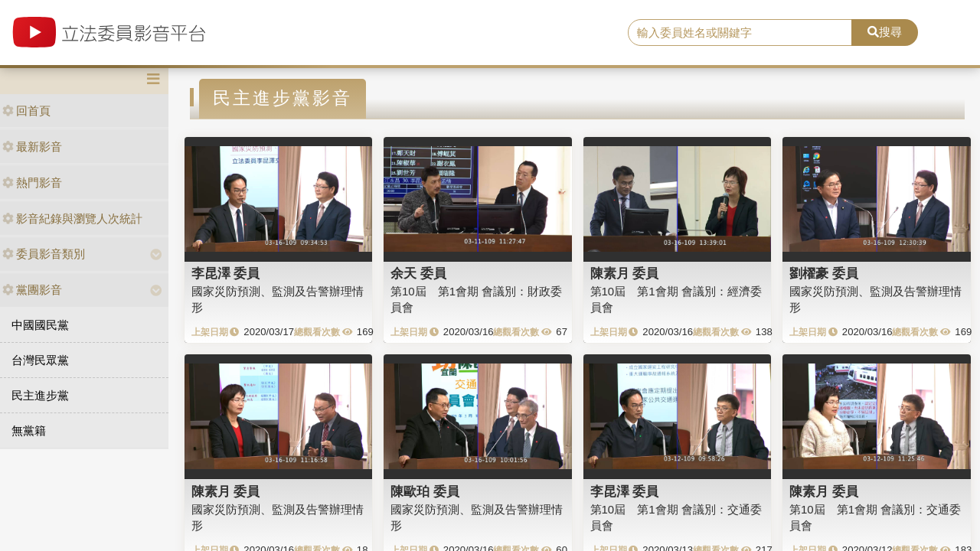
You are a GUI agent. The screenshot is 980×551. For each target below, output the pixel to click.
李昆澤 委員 (226, 273)
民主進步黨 (40, 395)
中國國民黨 (40, 325)
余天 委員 (418, 273)
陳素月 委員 (625, 273)
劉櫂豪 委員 (824, 273)
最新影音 (32, 147)
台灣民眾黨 (40, 360)
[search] (740, 33)
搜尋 (885, 32)
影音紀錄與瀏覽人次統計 (72, 218)
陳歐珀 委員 (425, 491)
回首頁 (26, 111)
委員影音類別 (44, 254)
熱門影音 (32, 183)
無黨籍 (29, 430)
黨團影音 (32, 290)
